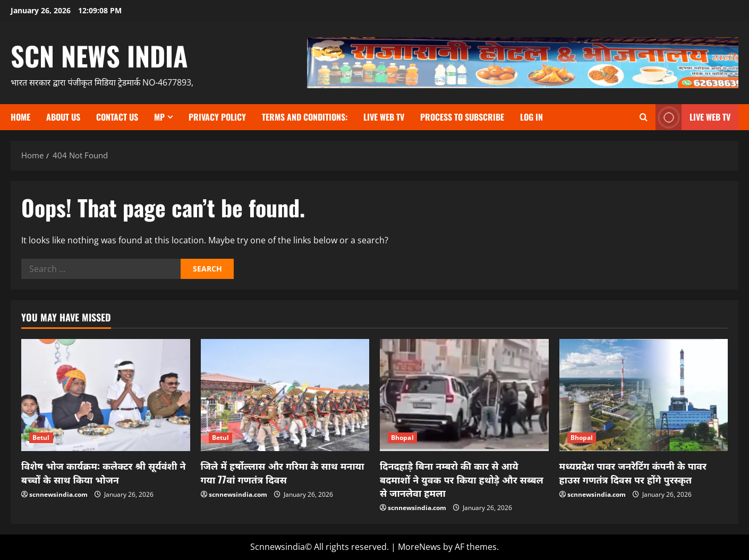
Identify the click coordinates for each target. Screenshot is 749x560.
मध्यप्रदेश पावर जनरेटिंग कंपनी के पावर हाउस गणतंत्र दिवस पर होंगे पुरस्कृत (633, 472)
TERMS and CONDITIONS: (305, 117)
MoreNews (419, 547)
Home (20, 117)
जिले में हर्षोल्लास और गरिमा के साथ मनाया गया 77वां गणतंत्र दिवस (283, 472)
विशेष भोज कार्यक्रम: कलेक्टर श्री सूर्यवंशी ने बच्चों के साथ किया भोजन (104, 472)
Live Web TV (384, 117)
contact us (117, 117)
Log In (531, 117)
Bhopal (402, 438)
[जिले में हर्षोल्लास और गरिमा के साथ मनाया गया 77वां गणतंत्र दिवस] (285, 395)
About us (63, 117)
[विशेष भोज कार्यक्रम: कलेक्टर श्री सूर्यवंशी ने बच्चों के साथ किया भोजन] (106, 395)
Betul (41, 438)
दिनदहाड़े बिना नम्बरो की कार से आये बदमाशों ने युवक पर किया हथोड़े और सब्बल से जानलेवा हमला (462, 479)
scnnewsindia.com (58, 494)
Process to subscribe (462, 117)
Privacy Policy (217, 117)
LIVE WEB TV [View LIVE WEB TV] (693, 117)
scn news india (99, 55)
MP (159, 117)
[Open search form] (644, 117)
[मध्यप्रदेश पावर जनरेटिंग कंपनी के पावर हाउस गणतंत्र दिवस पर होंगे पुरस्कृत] (644, 395)
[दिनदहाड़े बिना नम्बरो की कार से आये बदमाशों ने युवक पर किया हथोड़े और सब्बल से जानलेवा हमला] (464, 395)
